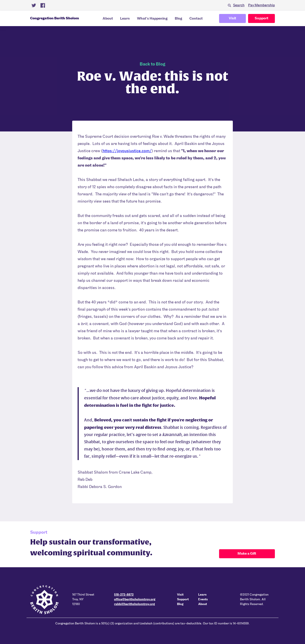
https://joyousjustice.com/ (127, 151)
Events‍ (203, 600)
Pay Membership (261, 5)
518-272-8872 (124, 595)
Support (261, 18)
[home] (58, 18)
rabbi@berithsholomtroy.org (135, 604)
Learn (125, 19)
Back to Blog (152, 64)
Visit (232, 18)
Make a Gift (247, 554)
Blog (178, 19)
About (108, 19)
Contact (196, 19)
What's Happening (152, 19)
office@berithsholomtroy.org (135, 600)
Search (239, 5)
